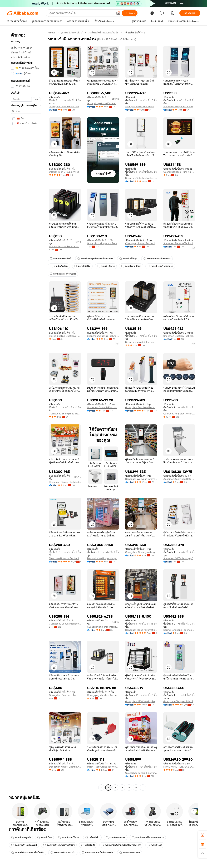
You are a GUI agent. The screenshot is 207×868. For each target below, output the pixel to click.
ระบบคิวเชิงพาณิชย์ (60, 259)
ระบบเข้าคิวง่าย (106, 266)
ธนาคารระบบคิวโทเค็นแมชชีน (97, 853)
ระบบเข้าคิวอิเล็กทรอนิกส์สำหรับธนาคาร (121, 845)
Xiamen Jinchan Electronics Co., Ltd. (65, 246)
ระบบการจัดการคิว (130, 853)
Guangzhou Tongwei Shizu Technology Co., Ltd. (179, 701)
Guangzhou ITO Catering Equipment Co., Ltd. (141, 701)
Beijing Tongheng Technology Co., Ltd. (179, 630)
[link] (203, 835)
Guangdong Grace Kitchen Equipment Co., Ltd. (103, 103)
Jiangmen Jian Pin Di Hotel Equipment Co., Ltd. (179, 479)
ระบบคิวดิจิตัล (82, 266)
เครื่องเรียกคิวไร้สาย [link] (134, 33)
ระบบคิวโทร (44, 837)
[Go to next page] (143, 788)
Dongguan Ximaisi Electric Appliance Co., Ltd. (65, 482)
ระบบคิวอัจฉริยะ (59, 266)
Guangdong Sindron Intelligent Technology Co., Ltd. (103, 627)
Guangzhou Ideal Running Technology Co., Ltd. (179, 172)
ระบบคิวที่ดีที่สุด (128, 259)
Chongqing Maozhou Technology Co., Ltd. (103, 695)
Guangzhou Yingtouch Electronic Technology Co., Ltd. (103, 243)
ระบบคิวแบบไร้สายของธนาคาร (148, 837)
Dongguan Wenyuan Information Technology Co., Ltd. (141, 479)
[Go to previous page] (101, 788)
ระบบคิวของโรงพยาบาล (160, 266)
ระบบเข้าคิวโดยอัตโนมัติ (24, 845)
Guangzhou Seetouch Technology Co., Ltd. (65, 695)
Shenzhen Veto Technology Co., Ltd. (141, 178)
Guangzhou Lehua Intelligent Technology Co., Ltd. (65, 624)
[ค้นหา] (130, 13)
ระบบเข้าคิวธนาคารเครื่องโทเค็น (28, 853)
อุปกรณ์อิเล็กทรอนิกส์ (72, 33)
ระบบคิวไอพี (155, 845)
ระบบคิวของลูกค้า (21, 837)
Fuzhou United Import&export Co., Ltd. (103, 558)
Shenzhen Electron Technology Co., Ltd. (179, 243)
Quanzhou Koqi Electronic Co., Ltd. (179, 414)
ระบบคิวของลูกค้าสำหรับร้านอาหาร (95, 259)
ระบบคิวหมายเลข (116, 837)
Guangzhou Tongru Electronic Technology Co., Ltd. (141, 773)
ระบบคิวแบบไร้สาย (68, 837)
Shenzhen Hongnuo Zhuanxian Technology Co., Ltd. (179, 106)
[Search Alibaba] (81, 13)
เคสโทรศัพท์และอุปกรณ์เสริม (103, 33)
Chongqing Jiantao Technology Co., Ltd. (141, 243)
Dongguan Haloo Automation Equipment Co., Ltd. (141, 630)
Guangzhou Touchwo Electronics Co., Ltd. (141, 407)
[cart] (163, 14)
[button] (118, 13)
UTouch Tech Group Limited (64, 172)
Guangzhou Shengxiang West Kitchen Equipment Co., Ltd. (65, 414)
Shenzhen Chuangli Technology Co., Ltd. (103, 336)
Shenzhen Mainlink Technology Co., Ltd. (141, 342)
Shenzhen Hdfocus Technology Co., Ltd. (65, 558)
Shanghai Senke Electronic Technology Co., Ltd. (141, 106)
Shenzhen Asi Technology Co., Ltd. (179, 558)
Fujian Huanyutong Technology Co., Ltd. (103, 767)
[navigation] (26, 410)
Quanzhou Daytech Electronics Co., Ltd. (103, 407)
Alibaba (51, 33)
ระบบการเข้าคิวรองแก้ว (63, 853)
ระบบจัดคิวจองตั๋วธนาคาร (157, 259)
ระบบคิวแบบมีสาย (131, 266)
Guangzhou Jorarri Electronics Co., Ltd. (65, 106)
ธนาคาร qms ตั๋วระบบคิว (63, 274)
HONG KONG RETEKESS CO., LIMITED (179, 767)
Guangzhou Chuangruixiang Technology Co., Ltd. (141, 552)
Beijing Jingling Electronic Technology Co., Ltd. (65, 336)
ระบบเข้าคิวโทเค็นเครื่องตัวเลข (59, 845)
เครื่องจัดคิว (92, 837)
